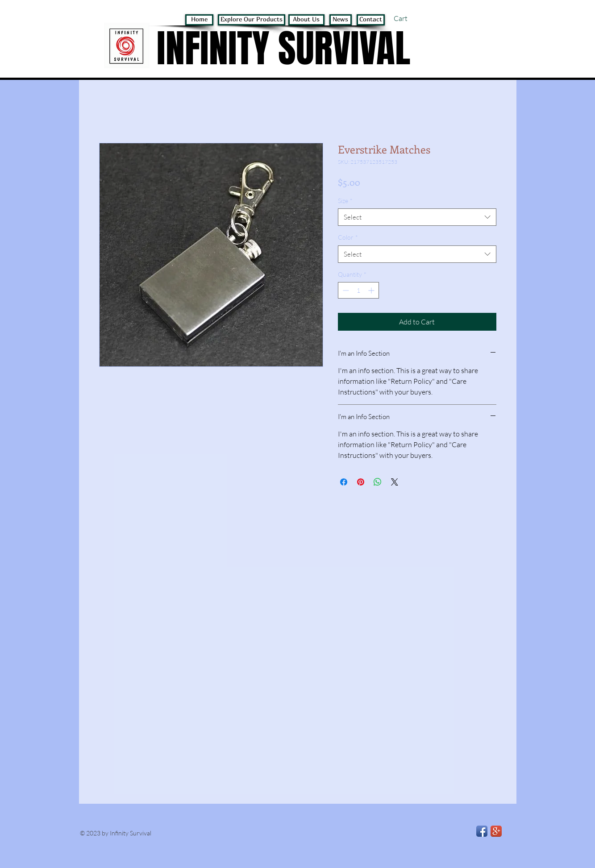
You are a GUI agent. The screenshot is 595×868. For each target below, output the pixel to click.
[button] (412, 19)
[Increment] (372, 290)
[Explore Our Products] (252, 20)
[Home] (199, 20)
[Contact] (371, 20)
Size (345, 201)
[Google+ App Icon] (496, 831)
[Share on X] (395, 482)
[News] (341, 20)
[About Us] (306, 20)
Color (348, 237)
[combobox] (417, 217)
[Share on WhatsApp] (378, 482)
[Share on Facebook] (344, 482)
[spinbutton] (358, 290)
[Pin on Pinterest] (361, 482)
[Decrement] (345, 290)
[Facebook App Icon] (482, 831)
